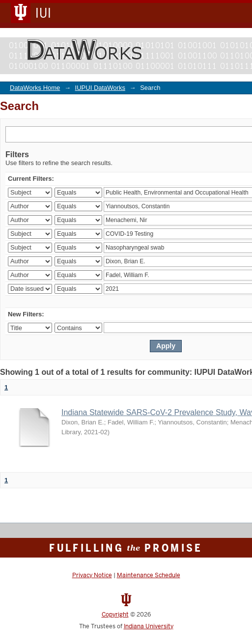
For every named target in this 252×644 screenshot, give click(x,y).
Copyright (115, 615)
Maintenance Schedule (149, 575)
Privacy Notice (92, 575)
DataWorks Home (35, 88)
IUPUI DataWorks (100, 88)
